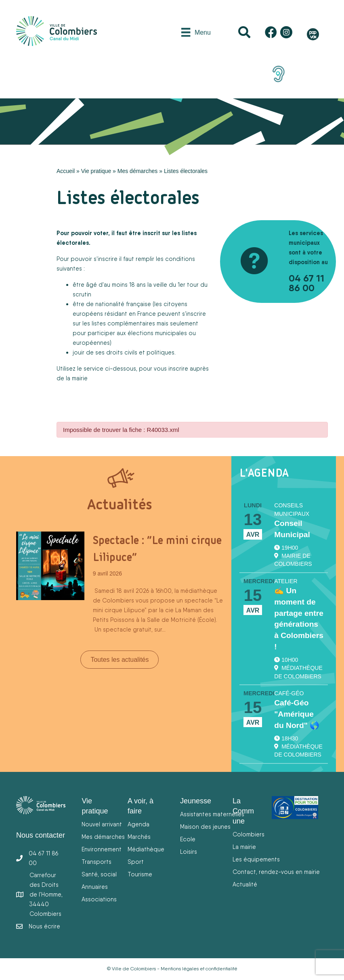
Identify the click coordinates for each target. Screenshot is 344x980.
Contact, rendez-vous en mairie (276, 872)
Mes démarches (138, 171)
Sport (136, 862)
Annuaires (95, 887)
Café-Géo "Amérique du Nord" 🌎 (297, 714)
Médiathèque (146, 849)
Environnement (102, 849)
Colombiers (249, 834)
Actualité (245, 884)
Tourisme (140, 874)
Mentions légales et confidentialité (199, 969)
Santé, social (99, 874)
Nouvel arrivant (102, 824)
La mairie (244, 847)
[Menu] (196, 32)
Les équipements (256, 859)
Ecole (188, 839)
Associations (99, 899)
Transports (96, 862)
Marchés (139, 837)
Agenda (138, 824)
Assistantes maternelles (212, 814)
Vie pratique (96, 171)
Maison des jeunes (205, 827)
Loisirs (189, 852)
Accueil (66, 171)
